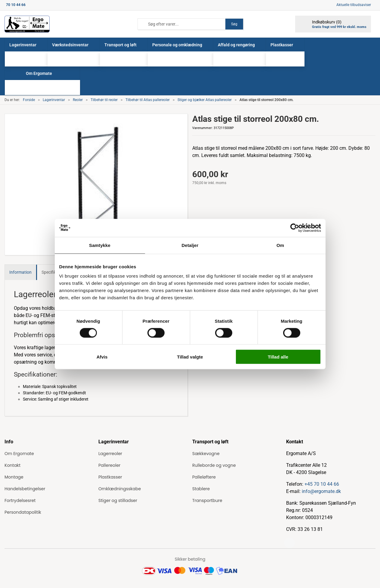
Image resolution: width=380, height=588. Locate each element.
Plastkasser (110, 477)
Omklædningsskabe (120, 489)
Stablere (201, 489)
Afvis (102, 357)
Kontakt (12, 465)
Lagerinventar (54, 100)
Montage (14, 477)
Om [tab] (280, 245)
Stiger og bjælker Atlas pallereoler (205, 100)
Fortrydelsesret (20, 500)
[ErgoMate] (27, 24)
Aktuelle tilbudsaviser (354, 5)
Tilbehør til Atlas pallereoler (148, 100)
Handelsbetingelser (25, 489)
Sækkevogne (206, 454)
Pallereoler (109, 465)
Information (20, 272)
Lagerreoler (110, 454)
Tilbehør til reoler (104, 100)
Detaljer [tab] (190, 245)
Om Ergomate (19, 454)
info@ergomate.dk (321, 491)
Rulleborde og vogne (214, 465)
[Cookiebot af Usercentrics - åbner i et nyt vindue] (295, 228)
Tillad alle (278, 357)
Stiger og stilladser (118, 500)
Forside (29, 100)
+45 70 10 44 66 (322, 484)
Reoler (78, 100)
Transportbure (207, 500)
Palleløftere (204, 477)
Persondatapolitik (23, 512)
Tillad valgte (190, 357)
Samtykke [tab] (100, 245)
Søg (234, 24)
